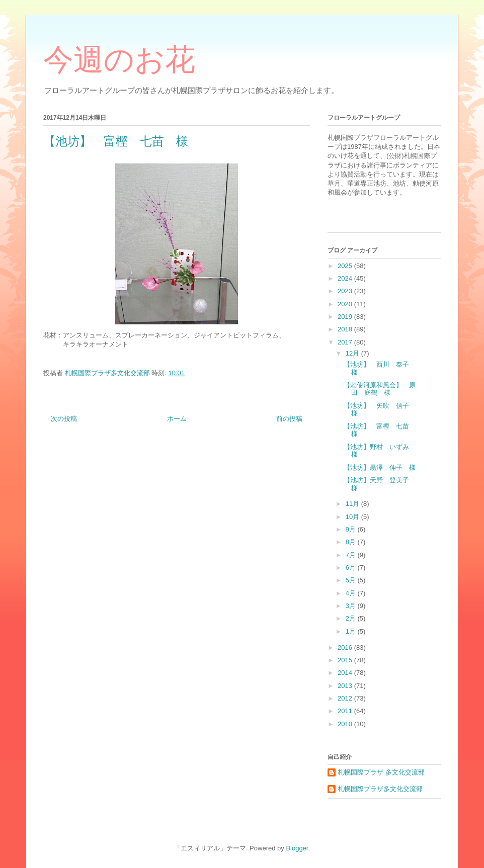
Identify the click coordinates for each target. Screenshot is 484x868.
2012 (346, 698)
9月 (352, 529)
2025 (346, 266)
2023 (346, 291)
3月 (352, 606)
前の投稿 (289, 419)
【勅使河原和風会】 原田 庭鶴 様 (380, 389)
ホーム (177, 419)
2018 (346, 329)
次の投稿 (64, 419)
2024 (346, 278)
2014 (346, 673)
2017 (346, 342)
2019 (346, 317)
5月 (352, 580)
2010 (346, 724)
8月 (352, 542)
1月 (352, 631)
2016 (346, 647)
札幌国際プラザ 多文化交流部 (381, 772)
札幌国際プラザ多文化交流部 (380, 789)
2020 (346, 304)
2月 (352, 618)
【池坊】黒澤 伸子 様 (380, 467)
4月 (352, 593)
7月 (352, 555)
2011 (346, 711)
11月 (353, 504)
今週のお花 (119, 60)
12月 (353, 353)
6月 (352, 568)
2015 (346, 660)
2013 (346, 686)
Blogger (297, 848)
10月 (353, 517)
